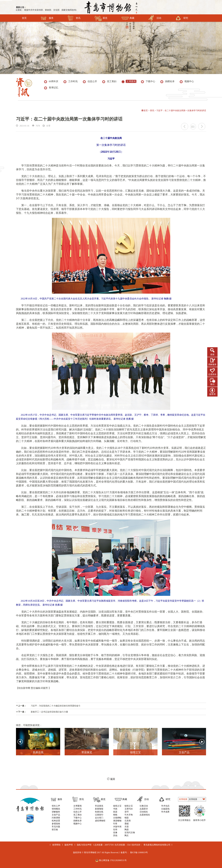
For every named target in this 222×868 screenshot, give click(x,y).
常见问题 (56, 827)
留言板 (55, 830)
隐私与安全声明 (84, 845)
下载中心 (78, 818)
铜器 (127, 818)
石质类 (128, 821)
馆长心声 (56, 806)
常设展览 (99, 806)
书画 (115, 809)
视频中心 (78, 824)
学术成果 (165, 812)
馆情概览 (56, 809)
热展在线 (99, 812)
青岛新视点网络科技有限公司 (157, 845)
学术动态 (165, 806)
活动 (155, 18)
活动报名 (144, 812)
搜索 (212, 355)
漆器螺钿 (117, 821)
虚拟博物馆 (100, 821)
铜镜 (115, 815)
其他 (115, 835)
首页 (24, 18)
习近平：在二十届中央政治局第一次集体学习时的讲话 (181, 111)
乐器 (127, 827)
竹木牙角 (129, 815)
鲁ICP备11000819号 (139, 853)
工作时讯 (78, 809)
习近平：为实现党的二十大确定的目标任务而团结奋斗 (48, 706)
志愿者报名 (145, 815)
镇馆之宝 (117, 806)
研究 (182, 18)
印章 (115, 824)
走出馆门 (99, 818)
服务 (47, 18)
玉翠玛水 (129, 809)
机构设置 (56, 821)
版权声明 (69, 845)
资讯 (74, 18)
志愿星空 (144, 809)
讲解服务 (212, 364)
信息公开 (78, 812)
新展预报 (99, 809)
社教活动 (144, 806)
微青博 (212, 394)
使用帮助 (56, 845)
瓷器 (115, 812)
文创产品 (56, 815)
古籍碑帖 (117, 818)
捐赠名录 (78, 821)
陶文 (127, 835)
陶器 (127, 830)
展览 (101, 18)
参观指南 (56, 824)
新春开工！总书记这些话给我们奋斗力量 (42, 712)
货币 (127, 812)
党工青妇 (78, 815)
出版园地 (165, 809)
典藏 (128, 18)
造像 (115, 833)
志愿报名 (212, 374)
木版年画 (117, 827)
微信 (212, 384)
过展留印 (99, 815)
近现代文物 (130, 833)
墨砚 (127, 824)
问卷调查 (56, 818)
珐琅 (115, 830)
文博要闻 (78, 806)
